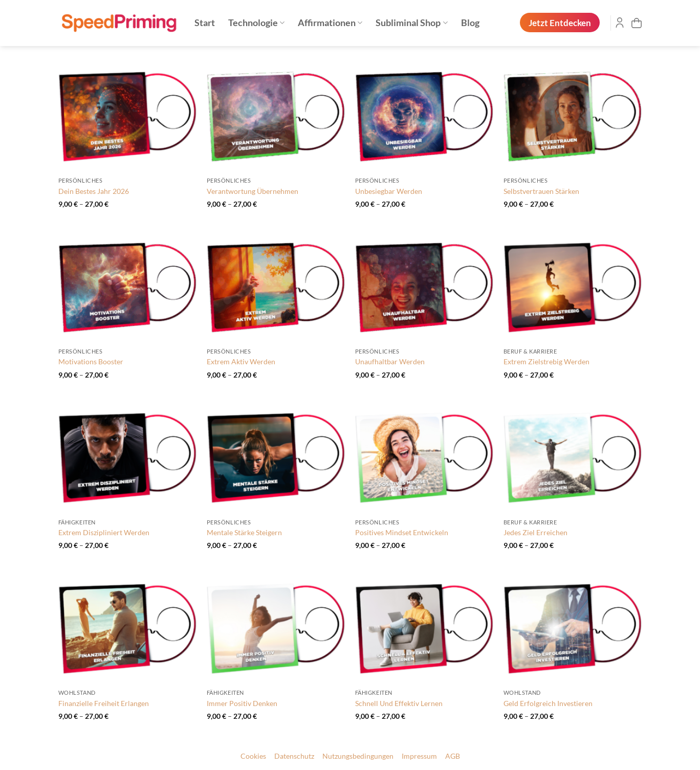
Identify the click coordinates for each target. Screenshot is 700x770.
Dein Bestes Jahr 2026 (94, 191)
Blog (470, 23)
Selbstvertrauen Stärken (541, 191)
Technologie (256, 23)
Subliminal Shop (411, 23)
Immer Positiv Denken (242, 703)
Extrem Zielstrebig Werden (546, 361)
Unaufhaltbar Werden (390, 361)
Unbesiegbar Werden (389, 191)
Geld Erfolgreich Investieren (548, 703)
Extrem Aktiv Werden (241, 361)
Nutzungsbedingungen (358, 756)
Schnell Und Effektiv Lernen (399, 703)
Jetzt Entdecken (560, 23)
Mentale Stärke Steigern (244, 532)
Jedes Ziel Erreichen (535, 532)
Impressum (419, 756)
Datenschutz (294, 756)
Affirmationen (330, 23)
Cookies (253, 756)
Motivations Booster (91, 361)
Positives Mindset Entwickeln (402, 532)
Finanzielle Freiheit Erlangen (104, 703)
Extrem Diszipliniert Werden (104, 532)
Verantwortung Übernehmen (253, 191)
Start (205, 23)
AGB (453, 756)
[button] (637, 23)
